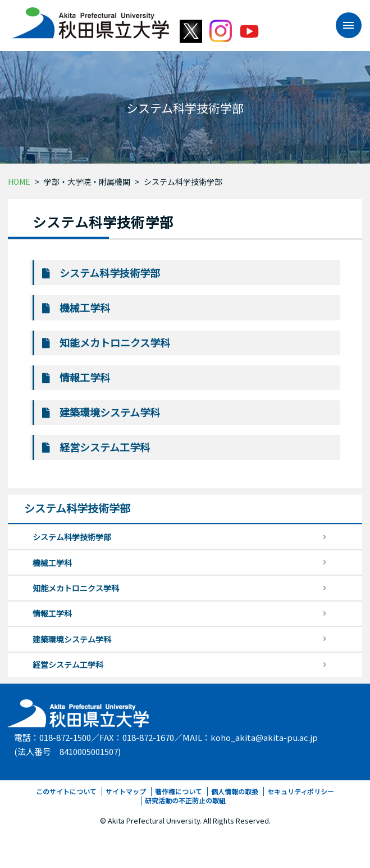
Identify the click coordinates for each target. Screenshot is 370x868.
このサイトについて (66, 791)
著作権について (179, 791)
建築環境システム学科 (110, 412)
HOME (19, 182)
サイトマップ (126, 791)
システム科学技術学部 (183, 182)
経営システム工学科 (105, 447)
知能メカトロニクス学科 (115, 342)
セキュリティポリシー (301, 791)
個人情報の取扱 (235, 791)
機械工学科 (85, 308)
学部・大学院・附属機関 (87, 182)
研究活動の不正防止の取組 (185, 800)
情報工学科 (85, 377)
